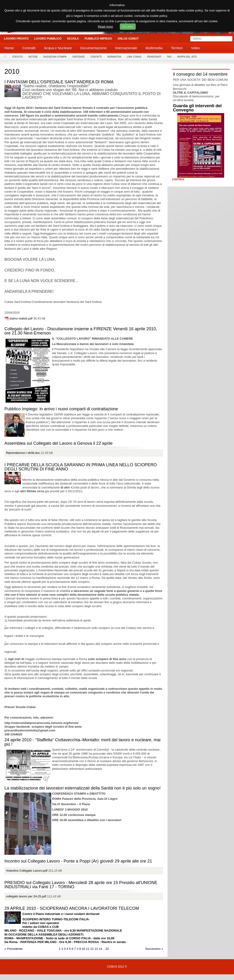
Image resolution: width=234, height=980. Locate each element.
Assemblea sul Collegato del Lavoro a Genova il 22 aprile (58, 443)
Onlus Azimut (128, 39)
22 (107, 949)
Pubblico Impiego (98, 39)
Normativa (114, 57)
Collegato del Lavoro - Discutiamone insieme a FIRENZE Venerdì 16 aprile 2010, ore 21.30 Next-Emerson (81, 331)
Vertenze (79, 57)
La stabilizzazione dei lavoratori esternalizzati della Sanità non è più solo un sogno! (82, 788)
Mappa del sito (187, 57)
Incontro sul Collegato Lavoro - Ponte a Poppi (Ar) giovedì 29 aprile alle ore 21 (78, 861)
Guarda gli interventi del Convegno (197, 108)
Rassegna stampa (55, 57)
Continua (178, 180)
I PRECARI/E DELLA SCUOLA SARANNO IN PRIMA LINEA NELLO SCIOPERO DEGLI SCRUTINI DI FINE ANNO (81, 467)
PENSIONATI (154, 57)
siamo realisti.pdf (21, 318)
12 (92, 949)
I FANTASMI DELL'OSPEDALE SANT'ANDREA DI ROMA (59, 82)
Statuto (18, 57)
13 (96, 949)
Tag (169, 57)
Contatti (96, 57)
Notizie (33, 57)
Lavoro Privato (16, 39)
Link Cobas (134, 57)
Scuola (73, 39)
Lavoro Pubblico (48, 39)
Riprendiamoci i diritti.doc (23, 453)
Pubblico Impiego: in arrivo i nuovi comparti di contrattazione (61, 409)
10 (83, 949)
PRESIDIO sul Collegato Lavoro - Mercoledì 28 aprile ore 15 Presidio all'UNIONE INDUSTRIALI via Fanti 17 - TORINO (81, 885)
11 (88, 949)
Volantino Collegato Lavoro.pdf (27, 871)
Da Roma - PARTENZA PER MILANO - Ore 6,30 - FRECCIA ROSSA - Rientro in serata (65, 942)
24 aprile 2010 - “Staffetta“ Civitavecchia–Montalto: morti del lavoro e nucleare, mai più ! (82, 742)
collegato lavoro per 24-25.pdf (26, 896)
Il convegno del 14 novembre (200, 74)
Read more (105, 27)
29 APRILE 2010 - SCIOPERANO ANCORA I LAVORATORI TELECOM (72, 908)
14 (100, 949)
